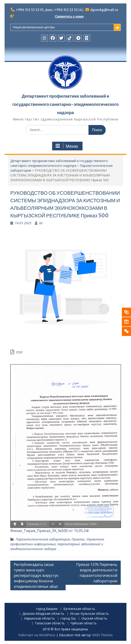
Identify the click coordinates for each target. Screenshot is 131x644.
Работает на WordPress (37, 635)
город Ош (68, 619)
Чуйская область (84, 623)
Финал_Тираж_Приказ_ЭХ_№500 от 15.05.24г (50, 531)
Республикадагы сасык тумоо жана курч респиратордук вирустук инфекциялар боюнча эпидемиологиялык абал (36, 575)
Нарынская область (39, 619)
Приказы (78, 539)
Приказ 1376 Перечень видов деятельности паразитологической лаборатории (97, 573)
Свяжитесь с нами (69, 16)
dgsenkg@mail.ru (104, 10)
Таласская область (50, 623)
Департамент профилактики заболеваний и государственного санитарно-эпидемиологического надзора (66, 104)
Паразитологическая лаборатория (43, 539)
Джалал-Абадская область (43, 614)
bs (41, 223)
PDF (16, 352)
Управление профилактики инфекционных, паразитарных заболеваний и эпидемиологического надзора (57, 544)
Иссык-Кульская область (89, 614)
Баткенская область (79, 609)
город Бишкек (47, 609)
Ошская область (94, 619)
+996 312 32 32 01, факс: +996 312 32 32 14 (49, 10)
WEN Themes (103, 635)
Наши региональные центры (34, 27)
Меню (67, 146)
